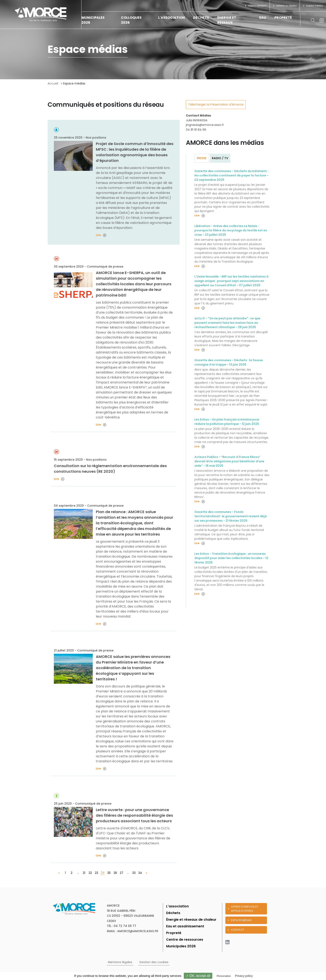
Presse (202, 158)
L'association (172, 18)
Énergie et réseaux (227, 20)
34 (140, 873)
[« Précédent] (59, 873)
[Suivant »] (146, 873)
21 (84, 873)
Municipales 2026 (181, 946)
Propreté (283, 18)
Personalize (224, 976)
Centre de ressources (185, 940)
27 (122, 873)
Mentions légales (120, 962)
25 (109, 873)
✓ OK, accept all (198, 976)
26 (115, 873)
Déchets (201, 18)
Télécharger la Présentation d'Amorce (216, 104)
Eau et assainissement (185, 926)
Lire (101, 235)
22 (90, 873)
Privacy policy (244, 976)
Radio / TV (220, 158)
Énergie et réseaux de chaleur (191, 920)
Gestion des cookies (154, 962)
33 (134, 873)
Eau (263, 18)
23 (96, 873)
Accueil (53, 83)
